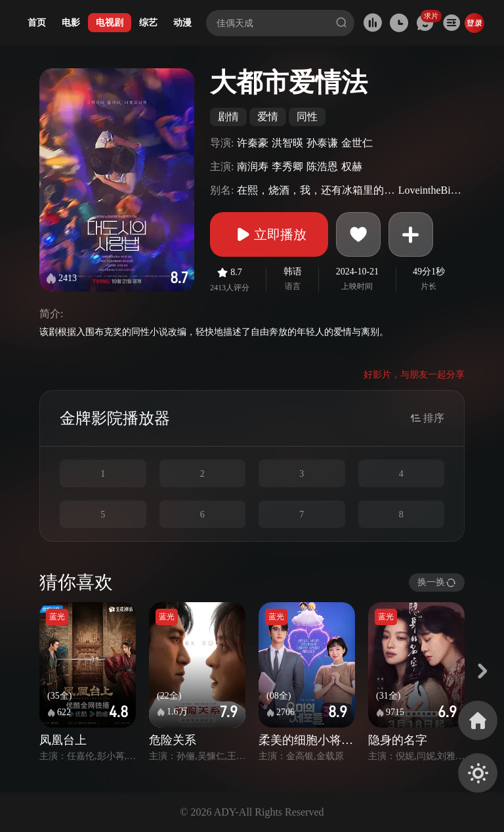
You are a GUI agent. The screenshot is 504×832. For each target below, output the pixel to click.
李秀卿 (287, 166)
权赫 (352, 166)
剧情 (228, 117)
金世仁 (357, 143)
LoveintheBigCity (430, 190)
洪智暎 (287, 143)
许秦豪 (253, 143)
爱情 (268, 117)
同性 (307, 117)
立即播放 (269, 234)
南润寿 (253, 166)
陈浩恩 (322, 166)
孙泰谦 (322, 143)
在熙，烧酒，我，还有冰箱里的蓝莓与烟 (316, 190)
